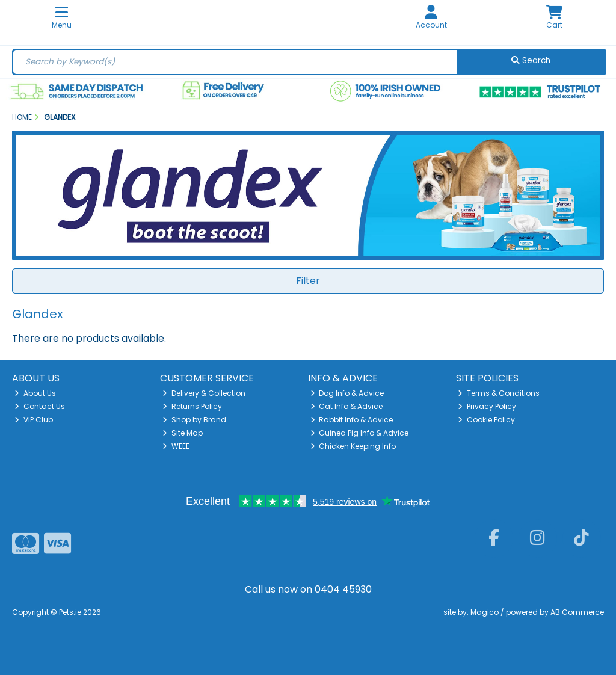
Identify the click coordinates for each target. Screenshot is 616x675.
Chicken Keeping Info (353, 446)
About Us (35, 393)
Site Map (183, 433)
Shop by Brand (194, 420)
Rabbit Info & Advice (352, 420)
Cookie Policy (486, 420)
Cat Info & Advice (347, 406)
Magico (485, 612)
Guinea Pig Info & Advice (360, 433)
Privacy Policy (487, 406)
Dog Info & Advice (347, 393)
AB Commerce (577, 612)
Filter (308, 281)
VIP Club (34, 420)
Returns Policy (192, 406)
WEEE (176, 446)
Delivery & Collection (204, 393)
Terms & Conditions (499, 393)
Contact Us (40, 406)
